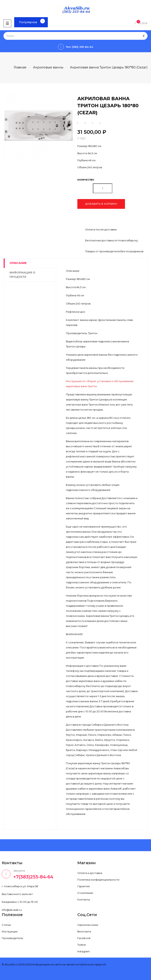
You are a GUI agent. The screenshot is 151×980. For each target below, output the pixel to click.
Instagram (84, 951)
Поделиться (78, 123)
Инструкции (10, 931)
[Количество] (103, 188)
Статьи (6, 925)
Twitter (82, 945)
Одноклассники (88, 925)
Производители (12, 938)
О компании (85, 893)
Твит (85, 123)
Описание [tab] (18, 263)
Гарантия (83, 886)
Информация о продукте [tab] (22, 275)
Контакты (84, 899)
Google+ (93, 123)
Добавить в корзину (101, 204)
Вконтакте (84, 931)
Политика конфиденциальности (98, 880)
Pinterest (100, 123)
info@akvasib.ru (12, 910)
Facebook (84, 938)
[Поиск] (75, 36)
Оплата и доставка (90, 873)
